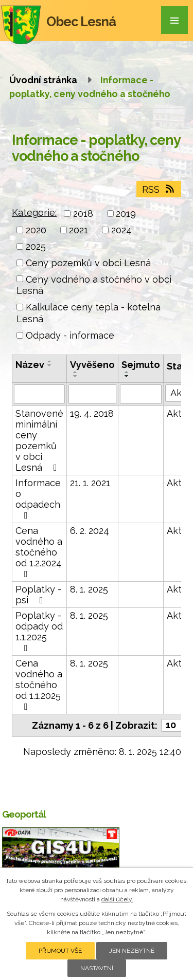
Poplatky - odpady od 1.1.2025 (39, 631)
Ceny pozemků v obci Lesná (88, 263)
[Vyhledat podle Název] (39, 394)
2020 (36, 230)
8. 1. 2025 (89, 589)
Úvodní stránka (43, 80)
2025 (36, 246)
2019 (126, 214)
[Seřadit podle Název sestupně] (50, 365)
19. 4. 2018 (92, 413)
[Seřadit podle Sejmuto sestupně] (127, 376)
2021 (78, 230)
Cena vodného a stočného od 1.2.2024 (39, 552)
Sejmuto (141, 365)
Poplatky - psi (38, 595)
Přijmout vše (60, 951)
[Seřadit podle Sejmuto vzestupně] (127, 372)
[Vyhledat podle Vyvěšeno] (92, 394)
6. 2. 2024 (90, 531)
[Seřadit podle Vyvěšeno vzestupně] (76, 372)
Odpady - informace (70, 335)
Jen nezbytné (132, 951)
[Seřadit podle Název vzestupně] (50, 361)
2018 (83, 214)
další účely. (117, 899)
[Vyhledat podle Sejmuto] (141, 394)
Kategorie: (34, 212)
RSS (159, 189)
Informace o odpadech (38, 499)
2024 (121, 230)
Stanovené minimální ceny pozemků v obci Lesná (39, 440)
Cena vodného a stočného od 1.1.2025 (39, 685)
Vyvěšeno (92, 365)
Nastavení (97, 968)
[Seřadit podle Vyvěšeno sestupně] (76, 376)
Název (30, 365)
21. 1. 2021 (90, 483)
